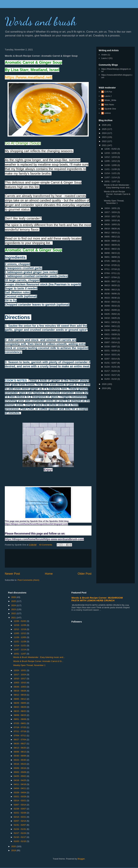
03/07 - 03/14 (111, 342)
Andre (104, 55)
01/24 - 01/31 (111, 367)
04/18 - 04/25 (111, 318)
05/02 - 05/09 (111, 310)
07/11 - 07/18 (111, 269)
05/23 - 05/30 (111, 298)
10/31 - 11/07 (111, 181)
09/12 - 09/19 (111, 233)
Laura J (105, 58)
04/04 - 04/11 (111, 326)
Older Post (85, 574)
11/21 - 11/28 (111, 169)
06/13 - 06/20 (111, 285)
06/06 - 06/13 (111, 290)
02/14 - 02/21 (111, 355)
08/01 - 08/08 (111, 257)
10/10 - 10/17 (111, 216)
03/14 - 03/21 (111, 338)
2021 (105, 145)
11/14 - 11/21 (111, 173)
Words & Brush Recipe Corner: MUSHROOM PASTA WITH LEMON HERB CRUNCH (97, 599)
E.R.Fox (108, 92)
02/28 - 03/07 (111, 347)
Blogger (81, 859)
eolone (108, 113)
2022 (105, 141)
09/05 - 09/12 (111, 237)
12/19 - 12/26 (111, 153)
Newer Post (12, 574)
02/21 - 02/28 (111, 351)
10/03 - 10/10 (111, 220)
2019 (105, 388)
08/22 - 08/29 (111, 245)
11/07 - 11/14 (111, 177)
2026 (105, 125)
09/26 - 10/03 (111, 224)
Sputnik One (110, 109)
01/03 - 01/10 (111, 379)
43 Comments (46, 545)
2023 (105, 137)
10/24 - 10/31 (111, 208)
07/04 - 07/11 (111, 273)
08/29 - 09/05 (111, 241)
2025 (105, 129)
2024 (105, 133)
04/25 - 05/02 (111, 314)
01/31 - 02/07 (111, 363)
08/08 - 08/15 (111, 253)
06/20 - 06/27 (111, 281)
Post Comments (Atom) (28, 580)
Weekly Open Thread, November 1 (114, 202)
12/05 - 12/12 (111, 161)
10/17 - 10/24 (111, 212)
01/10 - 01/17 (111, 375)
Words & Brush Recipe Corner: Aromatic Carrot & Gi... (117, 194)
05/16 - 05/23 (111, 302)
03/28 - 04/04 (111, 330)
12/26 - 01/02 (111, 149)
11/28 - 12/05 (111, 165)
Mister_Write (110, 100)
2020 (105, 384)
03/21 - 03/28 (111, 334)
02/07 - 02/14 (111, 359)
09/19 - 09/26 (111, 229)
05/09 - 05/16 (111, 306)
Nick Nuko (109, 105)
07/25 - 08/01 (111, 261)
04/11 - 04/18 (111, 322)
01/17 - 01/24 (111, 371)
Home (49, 574)
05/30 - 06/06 (111, 294)
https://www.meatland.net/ (29, 77)
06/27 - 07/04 (111, 277)
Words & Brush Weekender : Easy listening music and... (117, 186)
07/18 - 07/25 (111, 265)
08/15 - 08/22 (111, 249)
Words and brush (41, 22)
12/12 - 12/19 (111, 157)
